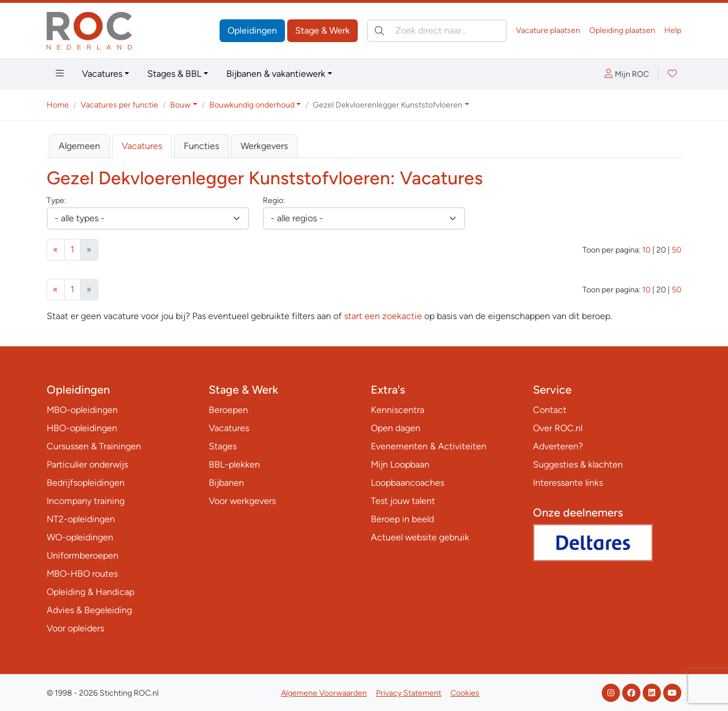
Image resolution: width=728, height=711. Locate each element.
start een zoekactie (383, 316)
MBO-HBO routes (82, 574)
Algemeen (79, 146)
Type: (56, 201)
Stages (223, 446)
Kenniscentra (398, 410)
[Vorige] (56, 250)
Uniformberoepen (82, 555)
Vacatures (102, 74)
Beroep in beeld (402, 519)
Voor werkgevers (242, 501)
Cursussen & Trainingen (94, 446)
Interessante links (568, 483)
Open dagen (396, 428)
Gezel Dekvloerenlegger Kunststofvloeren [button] (388, 105)
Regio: (274, 201)
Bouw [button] (180, 105)
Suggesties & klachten (578, 464)
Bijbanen (226, 483)
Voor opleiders (75, 628)
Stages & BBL (174, 74)
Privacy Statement (409, 693)
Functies (201, 146)
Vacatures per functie (119, 105)
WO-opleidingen (80, 537)
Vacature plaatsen (548, 30)
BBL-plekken (234, 464)
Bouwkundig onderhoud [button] (252, 105)
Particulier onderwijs (87, 464)
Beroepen (228, 410)
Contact (550, 410)
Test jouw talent (403, 501)
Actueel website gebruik (420, 537)
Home (58, 105)
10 (646, 250)
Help (673, 30)
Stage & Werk (322, 30)
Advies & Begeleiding (89, 610)
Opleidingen (252, 30)
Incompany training (86, 501)
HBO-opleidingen (82, 428)
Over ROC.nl (558, 428)
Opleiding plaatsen (622, 30)
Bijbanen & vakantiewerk (276, 74)
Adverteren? (558, 446)
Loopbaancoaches (408, 483)
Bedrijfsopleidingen (86, 483)
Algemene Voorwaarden (324, 693)
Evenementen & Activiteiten (429, 446)
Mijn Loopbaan (400, 464)
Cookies (465, 693)
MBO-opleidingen (82, 410)
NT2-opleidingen (81, 519)
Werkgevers (264, 146)
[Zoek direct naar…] (437, 31)
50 (677, 250)
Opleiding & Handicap (90, 592)
